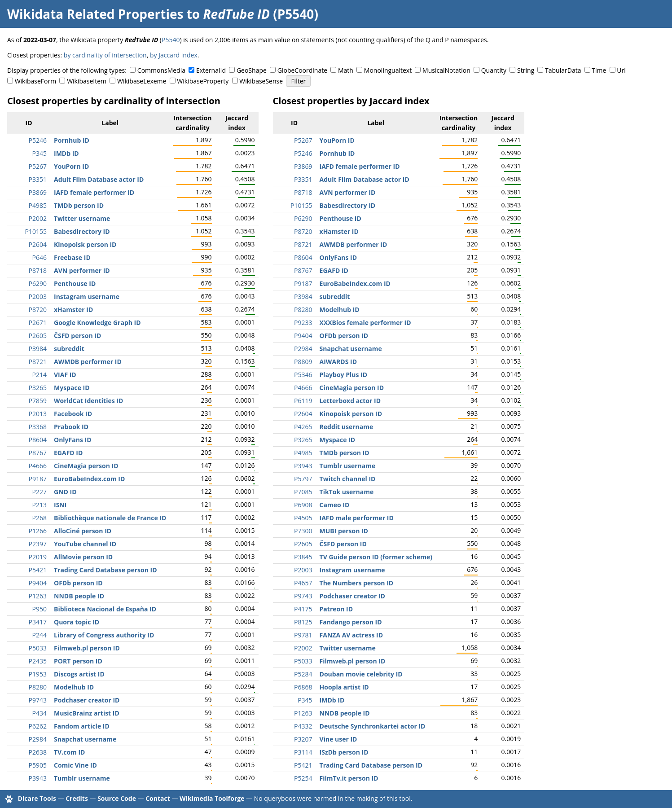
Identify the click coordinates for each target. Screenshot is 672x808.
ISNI (60, 505)
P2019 (38, 557)
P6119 (303, 401)
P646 (40, 257)
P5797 (303, 479)
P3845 (303, 557)
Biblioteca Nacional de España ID (105, 609)
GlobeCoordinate (302, 70)
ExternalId (211, 70)
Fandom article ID (82, 726)
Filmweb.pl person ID (87, 648)
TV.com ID (69, 752)
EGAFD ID (68, 453)
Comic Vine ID (75, 765)
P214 (40, 375)
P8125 (303, 622)
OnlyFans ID (73, 440)
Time (599, 70)
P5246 (38, 140)
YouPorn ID (71, 166)
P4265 (303, 427)
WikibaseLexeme (142, 81)
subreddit (69, 349)
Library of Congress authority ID (104, 635)
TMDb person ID (79, 205)
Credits (77, 798)
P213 (40, 505)
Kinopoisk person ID (85, 244)
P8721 (38, 362)
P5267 (38, 166)
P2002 (38, 218)
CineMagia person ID (86, 466)
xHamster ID (73, 310)
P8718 (38, 270)
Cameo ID (335, 505)
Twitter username (82, 218)
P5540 (171, 40)
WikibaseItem (87, 81)
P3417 (38, 622)
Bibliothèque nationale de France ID (110, 518)
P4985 (38, 205)
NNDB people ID (79, 596)
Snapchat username (85, 739)
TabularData (563, 70)
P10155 (36, 231)
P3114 (303, 752)
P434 (40, 713)
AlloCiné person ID (83, 531)
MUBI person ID (344, 531)
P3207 (303, 739)
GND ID (65, 492)
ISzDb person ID (344, 752)
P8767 (38, 453)
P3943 (38, 778)
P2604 (38, 244)
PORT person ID (78, 661)
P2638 (38, 752)
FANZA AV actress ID (351, 635)
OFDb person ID (78, 583)
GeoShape (252, 70)
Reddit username (347, 427)
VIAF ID (65, 375)
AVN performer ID (82, 270)
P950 (40, 609)
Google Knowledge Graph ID (97, 323)
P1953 (38, 674)
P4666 (38, 466)
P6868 (303, 687)
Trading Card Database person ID (105, 570)
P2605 (38, 336)
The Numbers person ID (357, 583)
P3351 (38, 179)
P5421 (38, 570)
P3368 (38, 427)
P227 (40, 492)
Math (346, 70)
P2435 (38, 661)
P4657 (303, 583)
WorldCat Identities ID (88, 401)
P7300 (303, 531)
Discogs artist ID (79, 674)
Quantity (494, 70)
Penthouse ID (75, 283)
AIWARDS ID (338, 362)
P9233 (303, 323)
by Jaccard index (174, 55)
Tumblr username (82, 778)
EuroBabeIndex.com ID (89, 479)
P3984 (38, 349)
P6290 (38, 283)
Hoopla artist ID (344, 687)
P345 (40, 153)
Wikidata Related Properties (95, 14)
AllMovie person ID (83, 557)
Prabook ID (71, 427)
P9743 (38, 700)
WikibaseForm (36, 81)
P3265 (38, 388)
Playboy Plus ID (343, 375)
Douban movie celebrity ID (361, 674)
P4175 (303, 609)
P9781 (303, 635)
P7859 (38, 401)
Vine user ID (338, 739)
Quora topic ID (77, 622)
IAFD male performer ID (357, 518)
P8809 (303, 362)
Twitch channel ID (348, 479)
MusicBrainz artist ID (87, 713)
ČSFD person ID (77, 336)
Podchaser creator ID (87, 700)
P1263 (38, 596)
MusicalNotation (446, 70)
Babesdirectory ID (82, 231)
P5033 (38, 648)
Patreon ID (336, 609)
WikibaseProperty (203, 81)
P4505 (303, 518)
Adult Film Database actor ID (99, 179)
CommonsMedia (161, 70)
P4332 (303, 726)
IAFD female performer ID (94, 192)
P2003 (38, 296)
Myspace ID (72, 388)
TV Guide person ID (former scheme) (376, 557)
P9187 (38, 479)
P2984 (38, 739)
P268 (40, 518)
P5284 (303, 674)
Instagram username (87, 296)
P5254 (303, 778)
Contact (158, 798)
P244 (40, 635)
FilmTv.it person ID (349, 778)
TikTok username (347, 492)
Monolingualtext (388, 70)
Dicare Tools (37, 798)
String (526, 70)
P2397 (38, 544)
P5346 (303, 375)
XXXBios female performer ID (365, 323)
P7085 (303, 492)
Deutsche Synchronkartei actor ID (373, 726)
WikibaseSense (261, 81)
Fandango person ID (351, 622)
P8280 (38, 687)
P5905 (38, 765)
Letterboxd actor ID (350, 401)
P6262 (38, 726)
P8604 (38, 440)
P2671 (38, 323)
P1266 (38, 531)
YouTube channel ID (85, 544)
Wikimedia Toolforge (212, 798)
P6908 (303, 505)
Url (621, 70)
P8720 (38, 310)
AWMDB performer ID (88, 362)
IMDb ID (66, 153)
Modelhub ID (74, 687)
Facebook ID (73, 414)
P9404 (38, 583)
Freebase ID (72, 257)
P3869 (38, 192)
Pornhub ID (72, 140)
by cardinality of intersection (105, 55)
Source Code (117, 798)
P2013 (38, 414)
